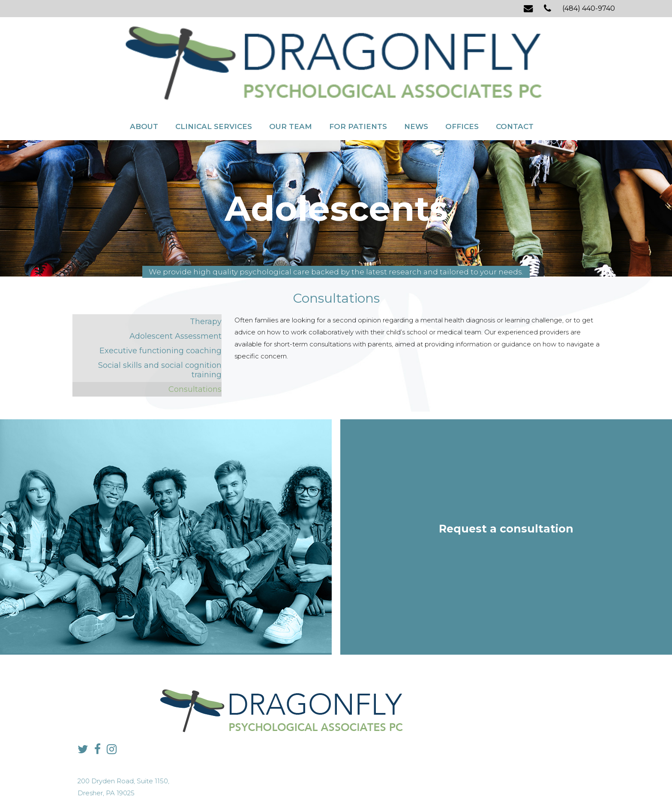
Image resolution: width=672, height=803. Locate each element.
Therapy (206, 281)
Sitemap (316, 780)
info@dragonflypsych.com (475, 720)
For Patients (358, 72)
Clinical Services (214, 72)
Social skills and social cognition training (160, 329)
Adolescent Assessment (175, 295)
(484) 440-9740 (589, 8)
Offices (462, 72)
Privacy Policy (285, 780)
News (416, 72)
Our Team (291, 72)
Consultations (195, 349)
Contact (515, 72)
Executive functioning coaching (160, 310)
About (144, 72)
